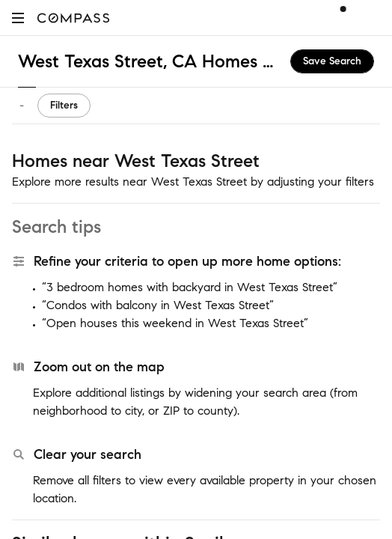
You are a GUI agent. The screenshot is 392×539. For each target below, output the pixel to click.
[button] (18, 18)
